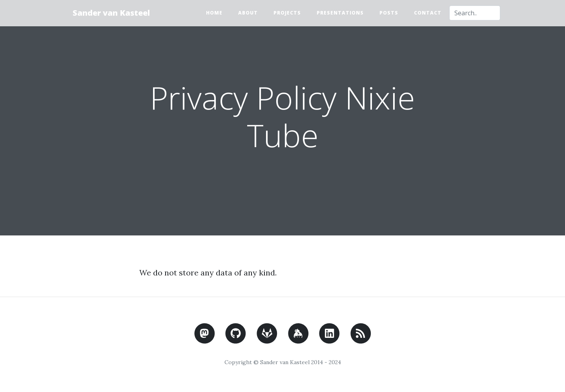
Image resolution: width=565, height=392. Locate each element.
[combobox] (475, 13)
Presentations (340, 13)
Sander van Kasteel (111, 13)
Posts (389, 13)
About (248, 13)
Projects (287, 13)
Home (214, 13)
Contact (428, 13)
